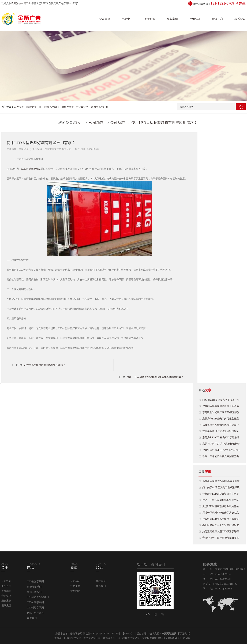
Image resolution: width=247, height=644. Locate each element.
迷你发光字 (82, 107)
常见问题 (75, 591)
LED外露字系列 (35, 602)
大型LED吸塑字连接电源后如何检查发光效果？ (221, 507)
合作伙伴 (6, 596)
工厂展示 (6, 586)
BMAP (115, 634)
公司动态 (96, 123)
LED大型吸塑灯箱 (31, 169)
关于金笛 (150, 19)
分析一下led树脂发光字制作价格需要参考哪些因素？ (155, 377)
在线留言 (101, 581)
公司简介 (6, 581)
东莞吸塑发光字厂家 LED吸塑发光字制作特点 (221, 413)
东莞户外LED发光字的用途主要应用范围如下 (221, 420)
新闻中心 (218, 19)
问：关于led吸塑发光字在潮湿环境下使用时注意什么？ (221, 488)
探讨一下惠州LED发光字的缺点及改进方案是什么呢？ (221, 514)
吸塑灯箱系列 (34, 587)
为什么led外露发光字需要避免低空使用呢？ (221, 482)
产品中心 (127, 19)
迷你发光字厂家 (99, 107)
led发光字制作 (52, 107)
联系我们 (101, 586)
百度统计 (184, 634)
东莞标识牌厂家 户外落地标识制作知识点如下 (221, 445)
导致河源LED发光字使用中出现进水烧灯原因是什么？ (221, 520)
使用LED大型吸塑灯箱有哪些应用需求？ (164, 123)
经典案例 (172, 19)
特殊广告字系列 (35, 613)
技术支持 (75, 586)
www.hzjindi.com (224, 589)
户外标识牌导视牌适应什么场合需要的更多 (221, 407)
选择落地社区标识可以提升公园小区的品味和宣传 (221, 426)
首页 (78, 123)
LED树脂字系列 (35, 608)
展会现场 (6, 591)
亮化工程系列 (34, 592)
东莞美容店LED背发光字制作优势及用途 (221, 432)
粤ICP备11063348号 (169, 638)
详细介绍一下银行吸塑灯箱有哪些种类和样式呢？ (221, 539)
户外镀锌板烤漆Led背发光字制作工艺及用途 (221, 451)
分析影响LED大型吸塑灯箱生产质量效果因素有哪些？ (221, 495)
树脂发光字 (68, 107)
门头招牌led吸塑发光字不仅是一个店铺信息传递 (221, 401)
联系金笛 (240, 19)
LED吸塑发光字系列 (38, 597)
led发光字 (19, 107)
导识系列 (32, 618)
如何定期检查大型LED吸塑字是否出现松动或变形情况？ (221, 532)
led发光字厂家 (34, 107)
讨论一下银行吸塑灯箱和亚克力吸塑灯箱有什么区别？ (221, 501)
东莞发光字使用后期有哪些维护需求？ (45, 365)
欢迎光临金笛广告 (21, 3)
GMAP (128, 634)
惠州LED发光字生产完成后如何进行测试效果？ (221, 526)
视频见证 (195, 19)
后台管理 (141, 634)
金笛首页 (105, 19)
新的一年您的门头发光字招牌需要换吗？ (221, 457)
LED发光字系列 (35, 582)
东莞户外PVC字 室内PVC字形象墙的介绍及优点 (221, 438)
